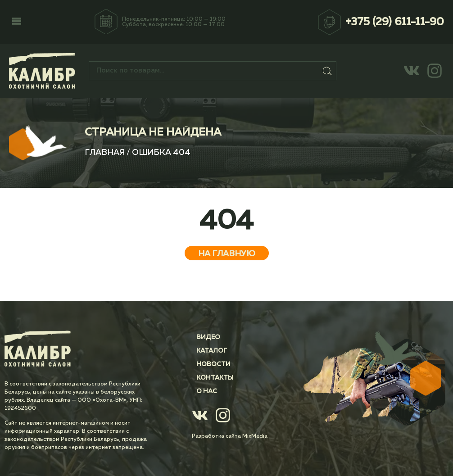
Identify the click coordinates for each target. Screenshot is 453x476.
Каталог (212, 351)
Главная (105, 153)
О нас (207, 391)
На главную (227, 254)
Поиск (328, 71)
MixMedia (255, 436)
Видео (208, 337)
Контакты (215, 378)
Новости (213, 364)
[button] (17, 22)
